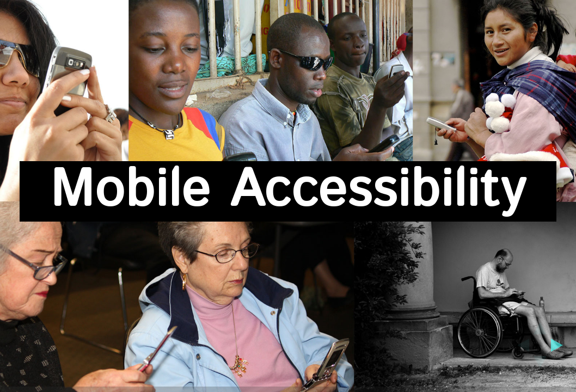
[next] (560, 345)
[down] (540, 365)
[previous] (520, 345)
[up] (540, 325)
